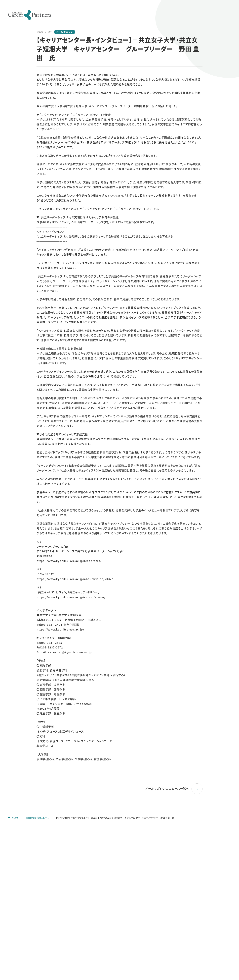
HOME (15, 818)
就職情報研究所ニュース (37, 818)
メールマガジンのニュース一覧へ (167, 789)
